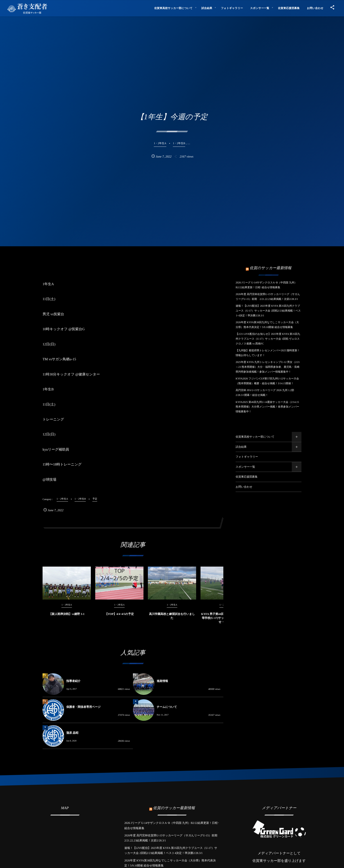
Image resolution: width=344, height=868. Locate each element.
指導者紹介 (73, 681)
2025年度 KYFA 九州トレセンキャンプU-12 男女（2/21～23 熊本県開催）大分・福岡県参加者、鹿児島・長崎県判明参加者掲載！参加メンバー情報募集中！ (268, 367)
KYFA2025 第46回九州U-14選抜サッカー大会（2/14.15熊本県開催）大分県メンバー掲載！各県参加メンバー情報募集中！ (267, 407)
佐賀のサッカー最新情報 (271, 268)
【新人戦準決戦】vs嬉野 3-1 (67, 618)
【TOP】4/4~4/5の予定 (119, 618)
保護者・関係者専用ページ (83, 707)
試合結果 (241, 447)
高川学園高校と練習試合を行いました (172, 620)
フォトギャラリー (247, 457)
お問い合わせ (244, 487)
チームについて (167, 707)
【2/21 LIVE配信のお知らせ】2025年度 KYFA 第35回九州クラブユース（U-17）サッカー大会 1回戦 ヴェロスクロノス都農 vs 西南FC (268, 339)
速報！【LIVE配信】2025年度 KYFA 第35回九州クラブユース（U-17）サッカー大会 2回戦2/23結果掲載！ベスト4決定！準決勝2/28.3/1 (268, 311)
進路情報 (162, 681)
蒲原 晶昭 (72, 733)
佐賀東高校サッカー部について (255, 437)
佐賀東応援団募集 (247, 477)
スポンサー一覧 (245, 467)
